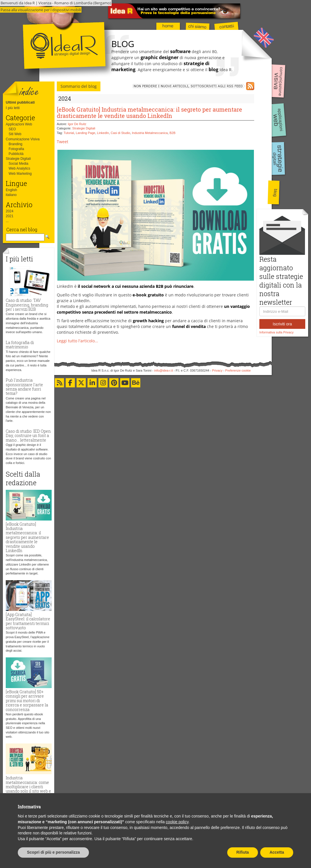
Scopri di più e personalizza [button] (53, 852)
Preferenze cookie (238, 370)
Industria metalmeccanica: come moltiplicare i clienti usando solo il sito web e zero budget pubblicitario (28, 789)
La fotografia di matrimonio (20, 345)
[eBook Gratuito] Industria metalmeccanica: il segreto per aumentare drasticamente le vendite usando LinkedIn (27, 537)
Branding (15, 144)
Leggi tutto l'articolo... (77, 341)
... (7, 221)
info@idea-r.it (164, 370)
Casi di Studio (120, 133)
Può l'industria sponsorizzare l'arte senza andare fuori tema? (24, 387)
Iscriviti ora (282, 324)
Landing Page (85, 133)
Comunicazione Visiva (23, 139)
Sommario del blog (79, 86)
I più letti (13, 108)
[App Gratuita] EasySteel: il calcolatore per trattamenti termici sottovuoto (28, 621)
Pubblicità (16, 154)
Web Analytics (19, 168)
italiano (11, 195)
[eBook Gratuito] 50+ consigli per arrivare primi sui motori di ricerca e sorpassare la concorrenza (27, 701)
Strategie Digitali (18, 159)
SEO (12, 129)
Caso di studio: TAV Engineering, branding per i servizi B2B (27, 305)
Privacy (217, 370)
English (11, 190)
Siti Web (15, 134)
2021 (10, 216)
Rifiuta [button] (243, 852)
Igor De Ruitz (77, 124)
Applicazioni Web (19, 124)
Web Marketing (20, 174)
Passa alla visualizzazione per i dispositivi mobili (41, 10)
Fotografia (16, 149)
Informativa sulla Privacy (276, 332)
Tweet (63, 142)
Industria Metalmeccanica (150, 133)
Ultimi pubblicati (20, 102)
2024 (10, 211)
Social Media (19, 164)
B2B (173, 133)
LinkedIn (103, 133)
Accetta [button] (277, 852)
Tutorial (69, 133)
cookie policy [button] (177, 822)
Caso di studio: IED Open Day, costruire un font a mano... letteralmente (28, 436)
